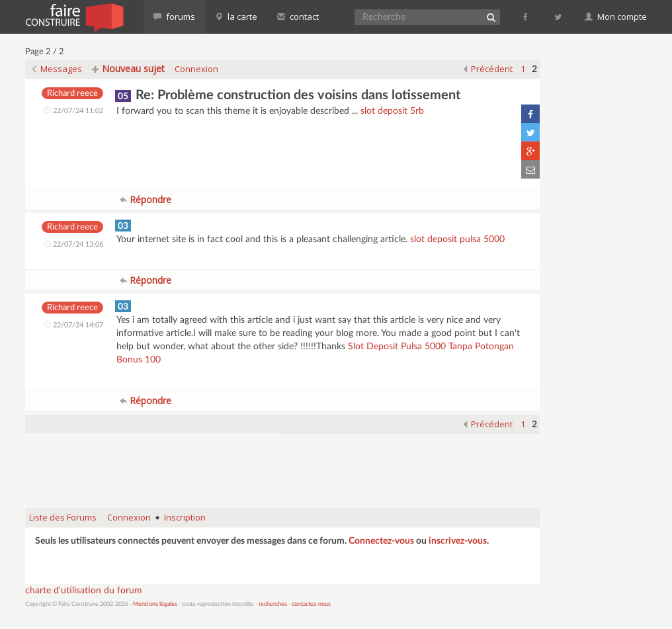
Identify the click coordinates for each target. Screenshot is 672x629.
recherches (273, 604)
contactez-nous (311, 604)
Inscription (185, 517)
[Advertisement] (282, 464)
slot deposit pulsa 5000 (457, 239)
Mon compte (616, 17)
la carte (236, 17)
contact (298, 17)
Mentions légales (155, 604)
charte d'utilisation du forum (84, 591)
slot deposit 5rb (392, 111)
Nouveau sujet (128, 68)
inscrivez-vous (458, 541)
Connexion (196, 69)
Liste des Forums (63, 517)
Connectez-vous (381, 541)
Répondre (146, 199)
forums (174, 17)
